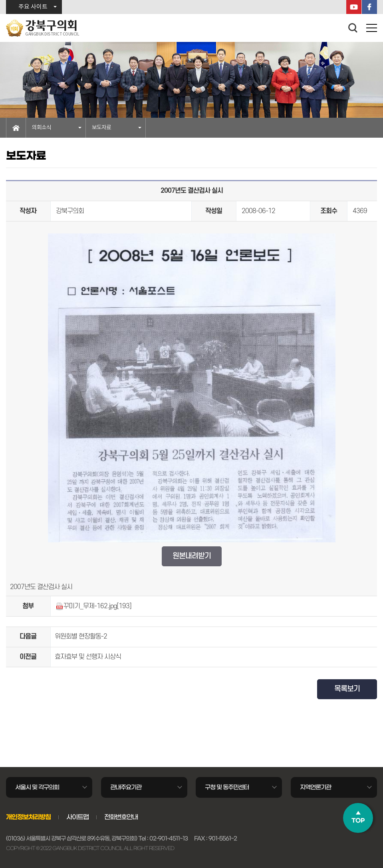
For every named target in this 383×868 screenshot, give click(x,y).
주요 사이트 (33, 7)
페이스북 (369, 7)
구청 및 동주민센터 (227, 787)
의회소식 (42, 128)
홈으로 (16, 128)
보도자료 (101, 128)
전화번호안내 (121, 817)
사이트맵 (77, 817)
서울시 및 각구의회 (37, 787)
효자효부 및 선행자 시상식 (88, 657)
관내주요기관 (126, 787)
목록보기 (347, 689)
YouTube (354, 7)
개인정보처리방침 (28, 817)
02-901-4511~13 (169, 838)
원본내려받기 (192, 556)
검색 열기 (353, 28)
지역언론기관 (316, 787)
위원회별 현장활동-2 (81, 637)
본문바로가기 (0, 0)
